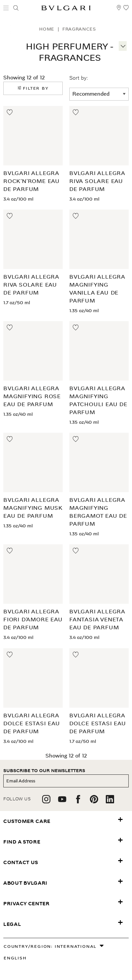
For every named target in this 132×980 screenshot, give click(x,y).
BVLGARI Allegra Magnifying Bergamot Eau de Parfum (98, 512)
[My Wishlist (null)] (126, 11)
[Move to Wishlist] (10, 113)
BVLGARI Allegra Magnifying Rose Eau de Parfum (32, 396)
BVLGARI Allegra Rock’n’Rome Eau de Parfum (32, 181)
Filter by (33, 88)
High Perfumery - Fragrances (70, 52)
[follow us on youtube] (62, 802)
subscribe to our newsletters (44, 771)
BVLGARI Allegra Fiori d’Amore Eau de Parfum (33, 620)
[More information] (123, 45)
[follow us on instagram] (46, 802)
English (15, 958)
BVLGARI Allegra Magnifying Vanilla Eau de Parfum (97, 289)
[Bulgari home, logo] (66, 9)
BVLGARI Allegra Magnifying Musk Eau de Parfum (33, 508)
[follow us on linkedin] (110, 802)
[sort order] (99, 94)
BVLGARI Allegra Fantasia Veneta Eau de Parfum (97, 620)
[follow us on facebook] (78, 802)
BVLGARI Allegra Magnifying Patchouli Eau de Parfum (98, 400)
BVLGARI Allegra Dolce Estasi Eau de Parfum (32, 723)
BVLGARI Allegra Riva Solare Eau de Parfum (97, 181)
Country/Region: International (50, 946)
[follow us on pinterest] (94, 802)
